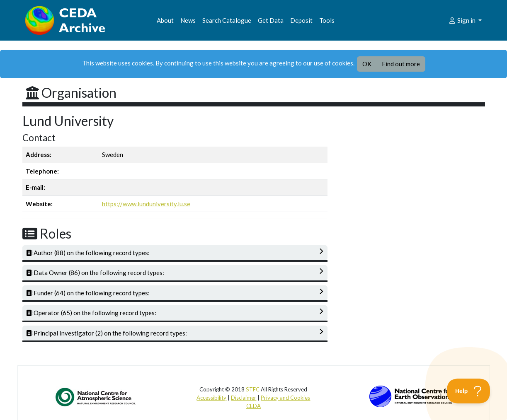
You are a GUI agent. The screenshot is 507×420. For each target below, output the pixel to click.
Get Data (271, 20)
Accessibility (211, 398)
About (165, 20)
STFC (253, 389)
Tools (327, 20)
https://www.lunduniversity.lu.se (146, 204)
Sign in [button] (462, 20)
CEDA (254, 406)
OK (367, 64)
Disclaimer (244, 398)
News (188, 20)
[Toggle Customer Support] (469, 391)
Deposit (301, 20)
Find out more (401, 64)
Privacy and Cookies (285, 398)
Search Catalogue (227, 20)
